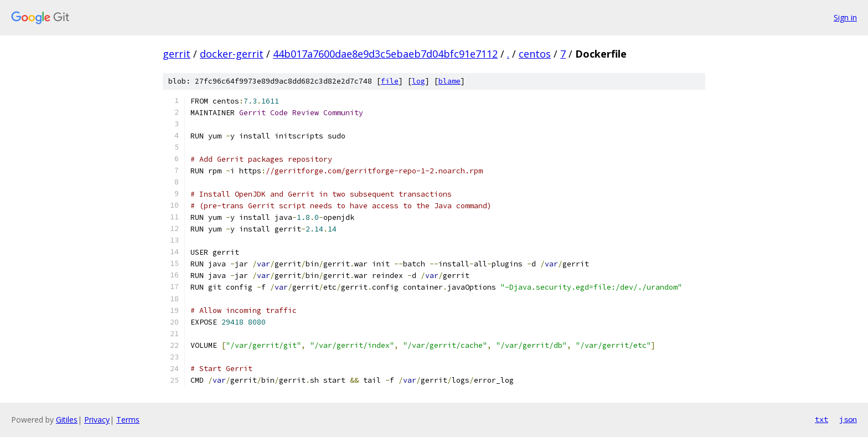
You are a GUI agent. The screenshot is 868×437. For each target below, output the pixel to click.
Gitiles (67, 420)
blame (449, 81)
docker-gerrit (232, 54)
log (418, 81)
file (390, 81)
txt (821, 419)
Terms (128, 420)
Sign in (845, 17)
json (848, 419)
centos (535, 54)
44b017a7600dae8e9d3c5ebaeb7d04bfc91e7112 (385, 54)
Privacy (97, 420)
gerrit (177, 54)
